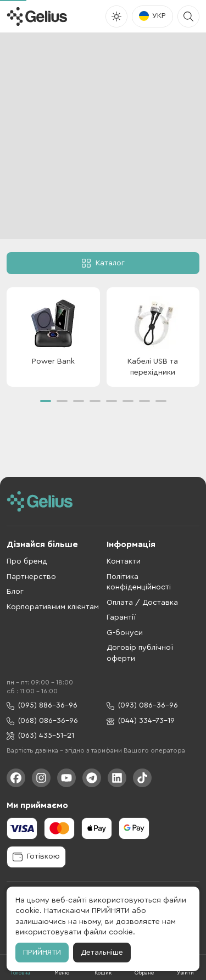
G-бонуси (125, 633)
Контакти (124, 561)
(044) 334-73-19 (141, 721)
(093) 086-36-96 (142, 706)
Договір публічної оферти (140, 653)
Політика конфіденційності (139, 582)
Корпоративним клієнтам (53, 607)
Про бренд (27, 561)
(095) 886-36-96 (42, 706)
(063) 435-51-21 (40, 736)
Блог (15, 592)
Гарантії (121, 617)
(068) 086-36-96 (42, 721)
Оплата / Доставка (142, 603)
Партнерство (31, 577)
